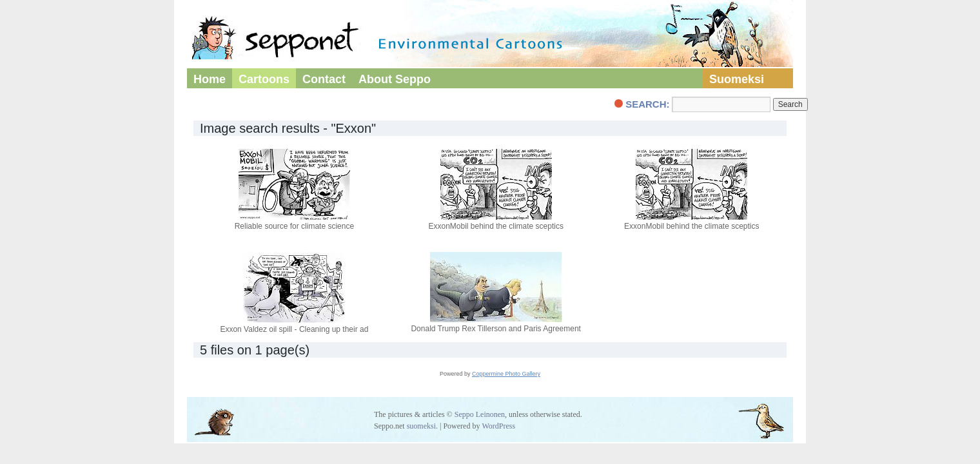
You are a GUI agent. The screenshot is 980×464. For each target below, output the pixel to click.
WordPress (498, 426)
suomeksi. (422, 426)
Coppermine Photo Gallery (506, 374)
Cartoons (264, 79)
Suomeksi (737, 79)
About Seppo (395, 79)
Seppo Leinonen (480, 414)
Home (210, 79)
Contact (324, 79)
